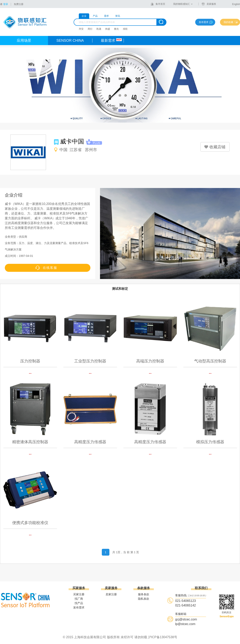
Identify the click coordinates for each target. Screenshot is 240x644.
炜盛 (108, 29)
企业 (84, 16)
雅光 (116, 29)
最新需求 (108, 41)
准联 (125, 29)
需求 (106, 16)
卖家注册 (111, 594)
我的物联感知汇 (182, 4)
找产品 (79, 603)
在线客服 (50, 268)
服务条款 (144, 594)
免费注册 (19, 4)
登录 (6, 4)
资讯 (118, 16)
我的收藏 (228, 22)
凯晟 (99, 29)
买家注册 (79, 594)
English (236, 4)
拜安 (81, 29)
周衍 (90, 29)
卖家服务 (211, 4)
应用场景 (24, 41)
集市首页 (160, 4)
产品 (95, 16)
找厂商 (79, 599)
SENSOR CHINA (70, 41)
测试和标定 (120, 289)
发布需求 (204, 22)
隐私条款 (144, 599)
